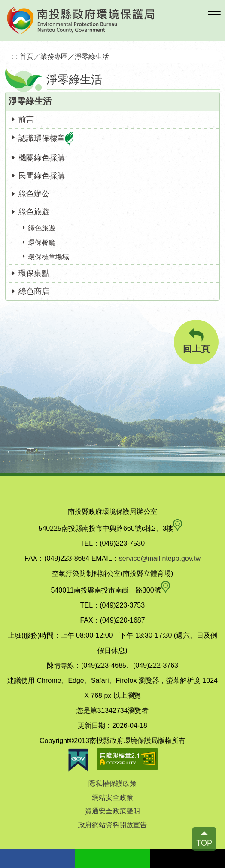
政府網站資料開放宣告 (112, 825)
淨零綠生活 (92, 56)
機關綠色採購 (42, 158)
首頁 (27, 56)
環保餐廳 (42, 243)
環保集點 (34, 273)
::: (15, 56)
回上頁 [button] (196, 341)
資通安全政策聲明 (112, 811)
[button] (214, 15)
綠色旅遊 (34, 212)
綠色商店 (34, 291)
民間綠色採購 (42, 176)
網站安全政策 (112, 797)
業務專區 (54, 56)
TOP (204, 843)
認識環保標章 (46, 139)
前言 (26, 119)
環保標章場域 (49, 257)
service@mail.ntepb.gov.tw (160, 558)
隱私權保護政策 (112, 784)
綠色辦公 (34, 194)
